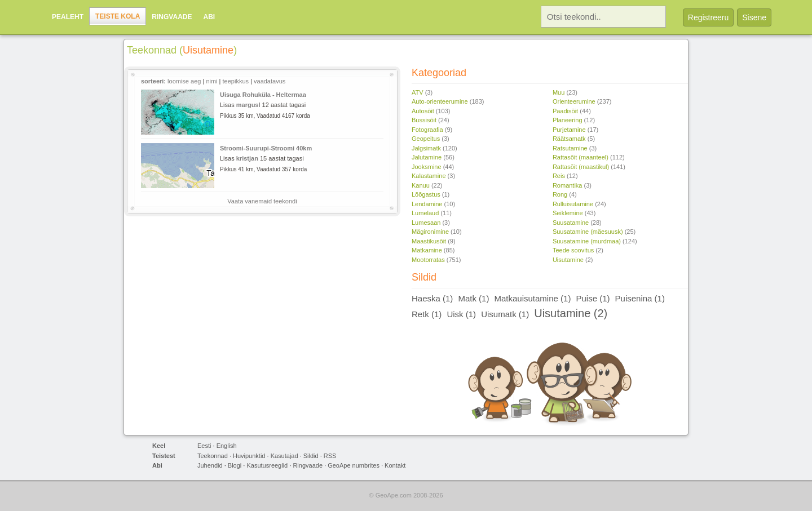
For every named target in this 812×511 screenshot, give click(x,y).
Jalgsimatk (426, 148)
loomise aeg (184, 81)
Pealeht (68, 17)
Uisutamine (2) (571, 313)
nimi (211, 81)
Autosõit (423, 111)
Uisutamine (568, 260)
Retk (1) (427, 314)
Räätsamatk (569, 139)
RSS (330, 456)
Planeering (568, 120)
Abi (209, 17)
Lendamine (427, 204)
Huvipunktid (249, 456)
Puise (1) (593, 298)
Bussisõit (424, 120)
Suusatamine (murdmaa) (587, 241)
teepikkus (236, 81)
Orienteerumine (574, 101)
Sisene (754, 17)
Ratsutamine (570, 148)
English (227, 446)
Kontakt (395, 465)
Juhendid (210, 465)
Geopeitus (426, 139)
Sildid (311, 456)
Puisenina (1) (640, 298)
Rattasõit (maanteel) (581, 157)
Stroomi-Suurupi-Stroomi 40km (266, 148)
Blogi (235, 465)
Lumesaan (426, 223)
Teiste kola (118, 16)
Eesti (204, 446)
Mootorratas (428, 260)
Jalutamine (427, 157)
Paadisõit (565, 111)
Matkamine (427, 250)
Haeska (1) (432, 298)
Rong (560, 194)
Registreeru (708, 17)
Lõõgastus (426, 194)
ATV (418, 92)
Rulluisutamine (573, 204)
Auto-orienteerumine (440, 101)
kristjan (247, 158)
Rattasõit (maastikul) (581, 167)
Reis (559, 176)
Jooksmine (427, 167)
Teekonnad (213, 456)
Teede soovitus (573, 250)
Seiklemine (568, 213)
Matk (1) (473, 298)
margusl (248, 105)
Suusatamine (571, 223)
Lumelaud (425, 213)
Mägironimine (430, 232)
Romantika (568, 185)
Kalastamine (429, 176)
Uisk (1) (461, 314)
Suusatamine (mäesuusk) (588, 232)
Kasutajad (284, 456)
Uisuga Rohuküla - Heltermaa (263, 95)
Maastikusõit (429, 241)
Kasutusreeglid (267, 465)
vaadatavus (270, 81)
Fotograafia (427, 130)
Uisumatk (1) (505, 314)
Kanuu (421, 185)
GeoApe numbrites (354, 465)
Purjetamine (569, 130)
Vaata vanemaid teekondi (262, 201)
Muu (559, 92)
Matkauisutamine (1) (533, 298)
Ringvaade (172, 17)
